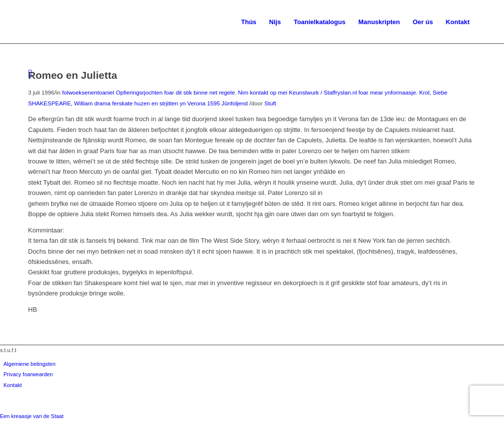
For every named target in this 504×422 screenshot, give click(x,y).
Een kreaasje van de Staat (32, 416)
